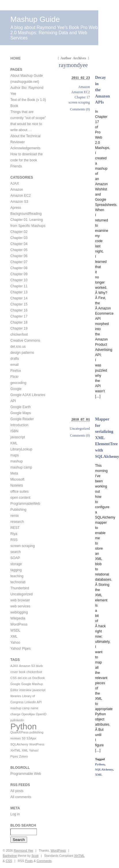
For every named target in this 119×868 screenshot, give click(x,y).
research (17, 522)
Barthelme (10, 856)
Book (14, 106)
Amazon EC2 (81, 92)
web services (20, 606)
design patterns (22, 353)
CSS (9, 861)
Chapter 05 (19, 250)
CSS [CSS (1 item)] (14, 678)
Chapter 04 (19, 244)
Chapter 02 (19, 232)
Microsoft (17, 479)
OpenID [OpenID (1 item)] (41, 714)
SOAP (15, 558)
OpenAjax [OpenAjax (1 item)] (28, 714)
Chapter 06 (19, 256)
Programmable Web (26, 774)
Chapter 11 (19, 286)
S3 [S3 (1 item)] (23, 738)
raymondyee (73, 65)
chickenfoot (19, 334)
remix (15, 516)
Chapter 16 (19, 310)
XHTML (79, 856)
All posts (17, 791)
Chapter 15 (19, 304)
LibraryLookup (21, 449)
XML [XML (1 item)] (25, 750)
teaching (17, 576)
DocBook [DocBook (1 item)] (38, 678)
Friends (16, 166)
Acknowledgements (25, 148)
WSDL (15, 630)
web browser (20, 600)
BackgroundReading (26, 214)
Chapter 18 (19, 322)
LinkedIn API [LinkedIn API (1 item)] (33, 702)
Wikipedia (18, 618)
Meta (14, 473)
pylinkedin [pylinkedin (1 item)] (17, 720)
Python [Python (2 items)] (23, 726)
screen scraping (79, 102)
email (15, 365)
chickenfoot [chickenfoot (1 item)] (34, 672)
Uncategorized (80, 429)
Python (100, 764)
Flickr (15, 377)
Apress (16, 208)
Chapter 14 (19, 298)
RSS (14, 540)
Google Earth (21, 407)
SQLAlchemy (104, 769)
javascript (18, 437)
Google (16, 389)
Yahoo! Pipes (21, 649)
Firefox (16, 371)
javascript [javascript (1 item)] (39, 690)
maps (15, 455)
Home (16, 58)
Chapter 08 (19, 268)
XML (99, 775)
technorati (18, 582)
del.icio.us (18, 347)
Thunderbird (20, 588)
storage (16, 564)
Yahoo (15, 643)
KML (14, 443)
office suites (19, 492)
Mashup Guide (35, 19)
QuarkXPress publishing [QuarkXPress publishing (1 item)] (27, 732)
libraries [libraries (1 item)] (16, 696)
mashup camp (21, 467)
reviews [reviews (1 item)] (16, 738)
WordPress (19, 624)
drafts (15, 359)
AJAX (15, 183)
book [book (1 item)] (22, 672)
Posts (29, 861)
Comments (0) (80, 109)
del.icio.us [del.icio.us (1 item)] (24, 678)
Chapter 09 (19, 274)
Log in (15, 814)
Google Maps (21, 413)
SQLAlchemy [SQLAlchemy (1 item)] (19, 744)
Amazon (84, 87)
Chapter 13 (19, 292)
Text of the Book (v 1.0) (28, 100)
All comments (21, 797)
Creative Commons (25, 341)
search (16, 552)
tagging (16, 570)
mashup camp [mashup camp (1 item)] (20, 708)
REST (15, 528)
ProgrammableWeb (25, 504)
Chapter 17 (82, 97)
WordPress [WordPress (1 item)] (37, 744)
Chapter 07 (19, 262)
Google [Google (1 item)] (15, 684)
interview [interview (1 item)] (25, 690)
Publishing (18, 510)
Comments (44, 861)
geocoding (18, 383)
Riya (14, 534)
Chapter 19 (19, 328)
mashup (17, 461)
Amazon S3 (19, 202)
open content (20, 498)
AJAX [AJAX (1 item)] (14, 666)
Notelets (17, 485)
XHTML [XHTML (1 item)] (16, 750)
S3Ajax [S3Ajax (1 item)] (31, 738)
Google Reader (22, 419)
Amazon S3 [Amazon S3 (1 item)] (27, 666)
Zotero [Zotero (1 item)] (23, 756)
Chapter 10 (19, 280)
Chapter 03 (19, 238)
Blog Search (23, 825)
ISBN (14, 431)
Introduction (19, 425)
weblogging (19, 612)
